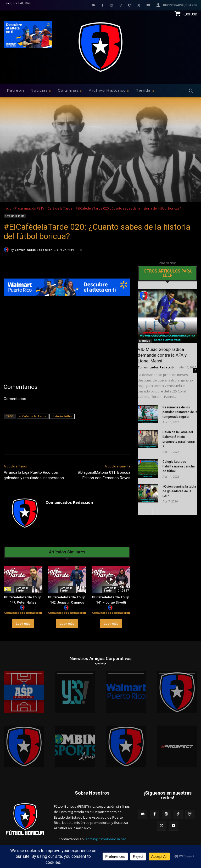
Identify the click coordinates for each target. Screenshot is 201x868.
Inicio (8, 208)
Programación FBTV (30, 208)
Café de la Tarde (60, 208)
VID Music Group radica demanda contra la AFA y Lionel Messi (162, 355)
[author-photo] (23, 608)
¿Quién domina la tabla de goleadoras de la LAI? (179, 491)
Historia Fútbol (62, 416)
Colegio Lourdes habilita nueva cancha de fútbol (179, 466)
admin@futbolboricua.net (106, 839)
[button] (191, 91)
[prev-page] (141, 512)
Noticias (145, 341)
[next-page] (149, 512)
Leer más (23, 624)
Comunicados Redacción (34, 250)
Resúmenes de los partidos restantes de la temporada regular (180, 412)
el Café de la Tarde (33, 416)
